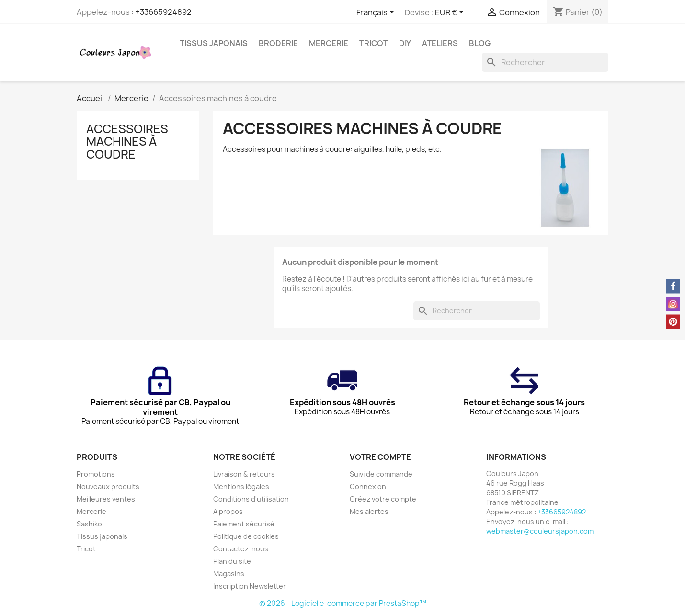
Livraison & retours (244, 474)
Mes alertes (369, 511)
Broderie (278, 43)
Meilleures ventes (106, 499)
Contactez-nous (241, 549)
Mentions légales (241, 486)
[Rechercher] (545, 62)
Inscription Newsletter (250, 586)
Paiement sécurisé (244, 524)
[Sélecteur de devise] (451, 13)
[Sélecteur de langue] (377, 13)
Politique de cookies (246, 536)
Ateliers (440, 43)
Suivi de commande (381, 474)
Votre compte (380, 457)
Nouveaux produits (108, 486)
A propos (228, 511)
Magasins (229, 574)
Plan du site (232, 561)
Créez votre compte (383, 499)
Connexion (368, 486)
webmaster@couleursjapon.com (540, 531)
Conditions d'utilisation (251, 499)
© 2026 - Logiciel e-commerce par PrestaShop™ (343, 603)
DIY (405, 43)
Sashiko (89, 524)
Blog (480, 43)
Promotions (96, 474)
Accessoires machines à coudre (127, 142)
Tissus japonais (214, 43)
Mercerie (329, 43)
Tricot (374, 43)
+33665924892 (163, 12)
